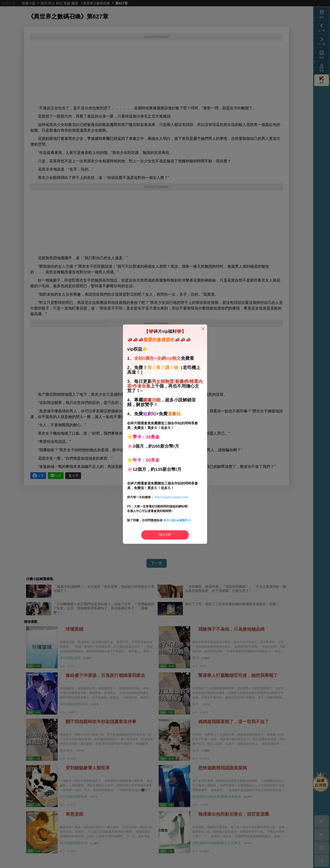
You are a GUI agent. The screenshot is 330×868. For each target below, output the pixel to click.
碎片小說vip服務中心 (177, 520)
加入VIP (165, 535)
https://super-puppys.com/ (171, 497)
